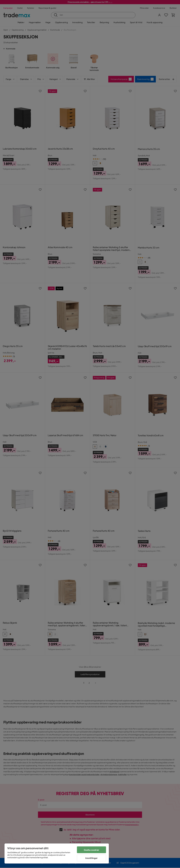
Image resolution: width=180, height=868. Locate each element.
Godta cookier (91, 850)
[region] (57, 853)
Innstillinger (92, 858)
